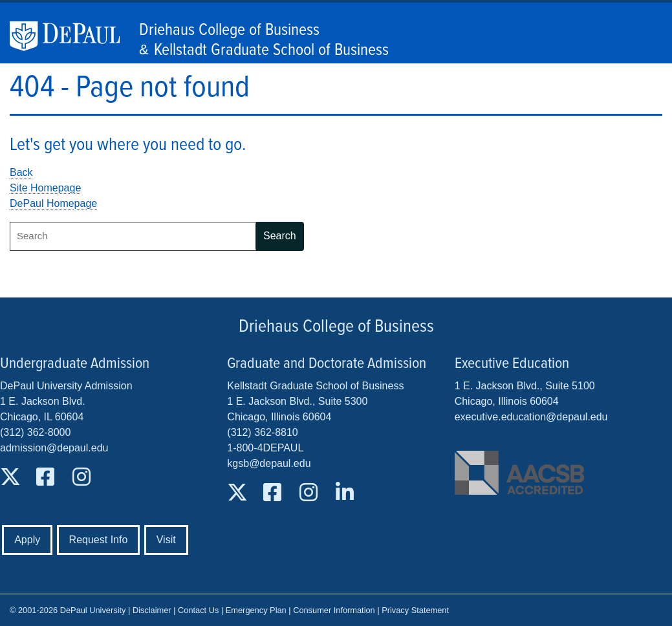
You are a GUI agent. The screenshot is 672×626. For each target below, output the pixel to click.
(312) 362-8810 (262, 432)
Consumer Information (334, 610)
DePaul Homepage (53, 203)
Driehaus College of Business (229, 30)
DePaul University (71, 36)
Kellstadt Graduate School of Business (271, 50)
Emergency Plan (256, 610)
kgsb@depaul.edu (269, 463)
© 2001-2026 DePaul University (68, 610)
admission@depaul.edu (54, 448)
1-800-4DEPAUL (265, 448)
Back (21, 172)
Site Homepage (45, 188)
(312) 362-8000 (35, 432)
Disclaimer (152, 610)
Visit (166, 540)
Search (280, 236)
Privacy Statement (415, 610)
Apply (27, 540)
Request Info (99, 540)
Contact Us (198, 610)
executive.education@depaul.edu (531, 417)
